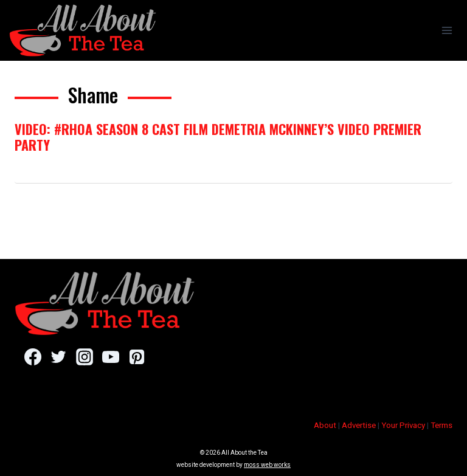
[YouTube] (110, 357)
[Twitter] (59, 357)
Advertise (359, 425)
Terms (441, 425)
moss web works (267, 465)
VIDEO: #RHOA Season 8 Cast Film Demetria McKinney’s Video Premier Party (218, 137)
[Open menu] (447, 30)
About (325, 425)
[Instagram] (84, 357)
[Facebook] (33, 357)
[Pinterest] (137, 357)
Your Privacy (403, 425)
